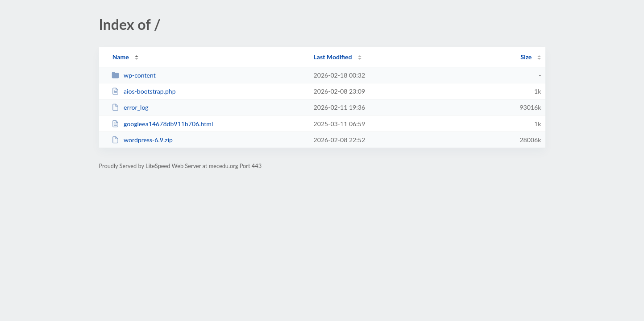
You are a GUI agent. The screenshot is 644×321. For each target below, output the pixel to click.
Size (526, 57)
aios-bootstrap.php (144, 91)
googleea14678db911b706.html (162, 124)
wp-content (134, 75)
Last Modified (333, 57)
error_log (130, 107)
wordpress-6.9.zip (142, 140)
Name (121, 57)
